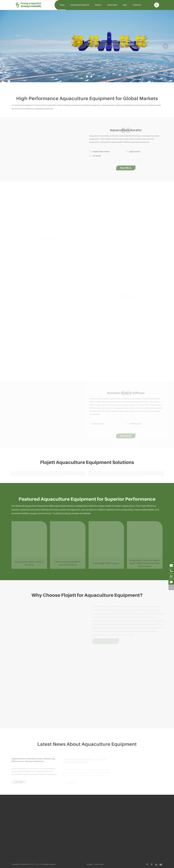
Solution (98, 7)
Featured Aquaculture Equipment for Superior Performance (87, 500)
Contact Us (137, 7)
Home (62, 7)
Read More (126, 169)
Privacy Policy (99, 864)
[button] (165, 46)
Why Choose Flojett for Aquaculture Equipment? (87, 596)
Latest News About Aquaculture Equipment (87, 745)
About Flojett (112, 7)
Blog (125, 7)
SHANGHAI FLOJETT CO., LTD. (31, 864)
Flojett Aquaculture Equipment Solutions (87, 463)
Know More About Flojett (25, 60)
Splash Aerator (133, 153)
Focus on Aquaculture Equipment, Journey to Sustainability (40, 39)
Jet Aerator (95, 157)
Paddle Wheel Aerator (99, 153)
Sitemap (89, 864)
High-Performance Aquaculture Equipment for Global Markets (87, 99)
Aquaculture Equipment (80, 7)
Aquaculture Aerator (126, 131)
